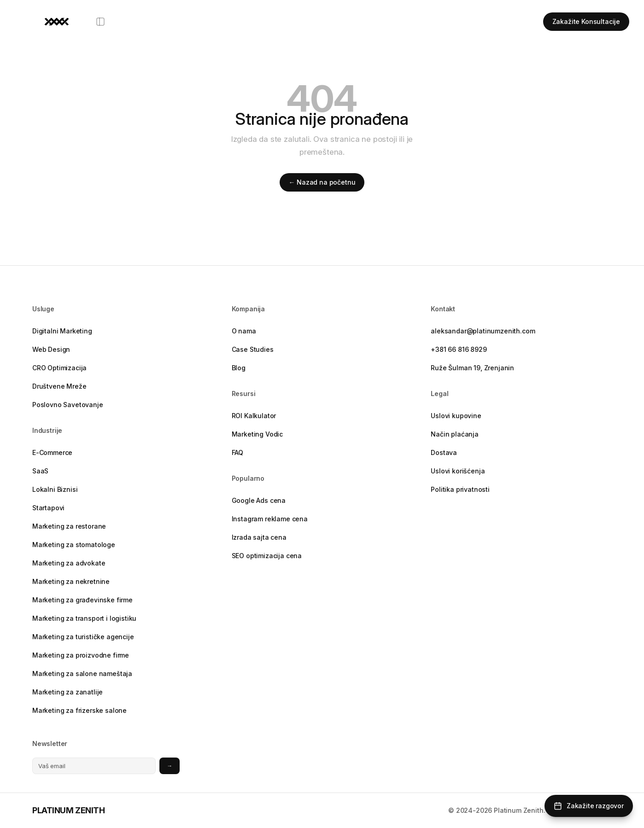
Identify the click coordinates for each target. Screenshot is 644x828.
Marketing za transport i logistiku (84, 618)
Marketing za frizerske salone (79, 710)
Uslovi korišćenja (458, 471)
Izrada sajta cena (259, 537)
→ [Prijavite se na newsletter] (170, 766)
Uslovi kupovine (456, 416)
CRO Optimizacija (59, 368)
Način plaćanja (455, 434)
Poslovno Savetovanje (68, 405)
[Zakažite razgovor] (589, 806)
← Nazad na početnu (322, 182)
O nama (244, 331)
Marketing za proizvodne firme (81, 655)
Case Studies (253, 349)
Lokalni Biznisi (55, 489)
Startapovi (48, 508)
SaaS (40, 471)
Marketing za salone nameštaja (82, 673)
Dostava (444, 452)
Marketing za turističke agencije (83, 637)
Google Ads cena (259, 500)
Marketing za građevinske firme (82, 600)
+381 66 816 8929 (459, 349)
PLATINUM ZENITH (68, 810)
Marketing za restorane (69, 526)
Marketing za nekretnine (71, 581)
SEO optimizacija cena (267, 556)
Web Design (51, 349)
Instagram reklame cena (270, 519)
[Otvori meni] (100, 22)
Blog (239, 368)
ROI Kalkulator (254, 416)
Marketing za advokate (69, 563)
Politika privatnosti (460, 489)
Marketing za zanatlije (67, 692)
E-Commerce (52, 452)
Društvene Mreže (59, 386)
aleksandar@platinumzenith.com (483, 331)
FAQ (238, 452)
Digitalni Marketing (62, 331)
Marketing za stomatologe (74, 545)
